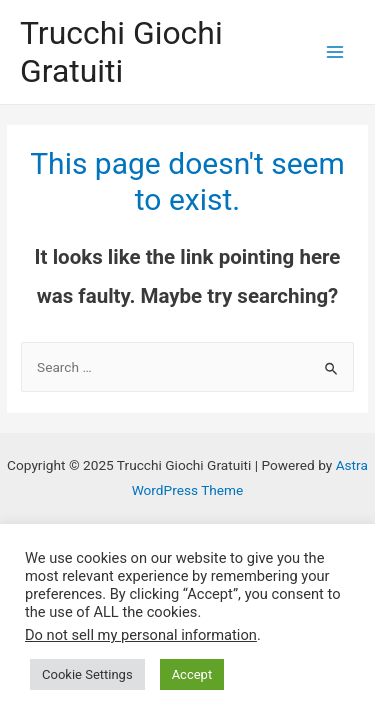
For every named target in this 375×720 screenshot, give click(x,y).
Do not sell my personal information (141, 635)
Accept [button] (192, 674)
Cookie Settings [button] (87, 674)
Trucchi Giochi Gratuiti (121, 52)
